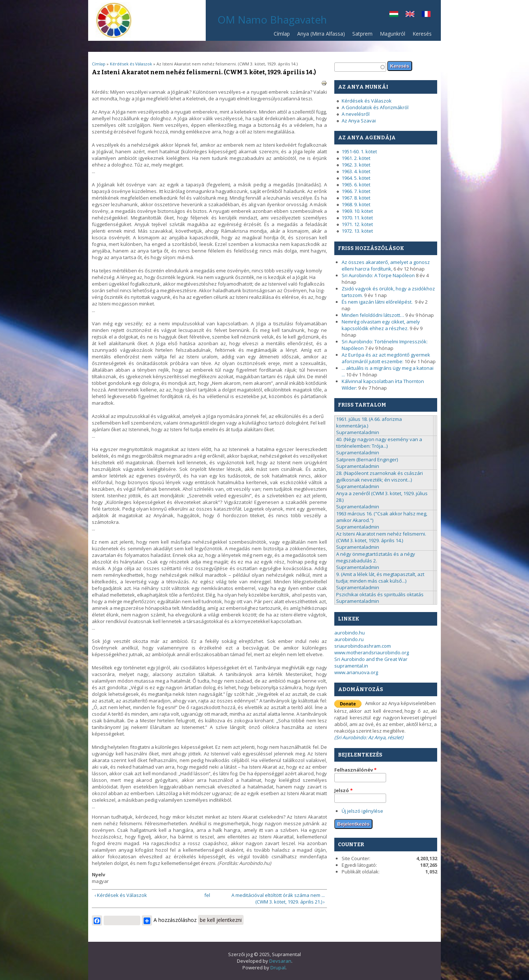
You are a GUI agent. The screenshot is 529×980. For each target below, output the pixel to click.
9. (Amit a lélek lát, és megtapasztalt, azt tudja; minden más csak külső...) (380, 577)
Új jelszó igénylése (362, 811)
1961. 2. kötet (356, 158)
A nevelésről (356, 114)
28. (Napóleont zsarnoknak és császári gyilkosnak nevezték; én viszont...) (379, 476)
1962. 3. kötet (356, 165)
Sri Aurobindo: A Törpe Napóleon (378, 275)
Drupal (278, 968)
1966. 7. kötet (356, 191)
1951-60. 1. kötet (359, 151)
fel (207, 895)
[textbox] (360, 67)
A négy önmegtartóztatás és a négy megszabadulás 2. (376, 557)
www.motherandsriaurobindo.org (372, 652)
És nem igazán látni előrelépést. (378, 302)
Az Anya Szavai (359, 121)
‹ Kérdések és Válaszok (121, 895)
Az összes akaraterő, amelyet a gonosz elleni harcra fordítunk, (386, 265)
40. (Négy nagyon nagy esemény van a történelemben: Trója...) (379, 443)
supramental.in (351, 666)
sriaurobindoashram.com (363, 646)
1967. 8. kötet (356, 198)
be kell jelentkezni (221, 920)
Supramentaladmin (358, 432)
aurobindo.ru (349, 639)
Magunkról (393, 34)
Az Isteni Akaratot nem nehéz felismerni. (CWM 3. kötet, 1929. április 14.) (381, 537)
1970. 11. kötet (357, 218)
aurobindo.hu (350, 633)
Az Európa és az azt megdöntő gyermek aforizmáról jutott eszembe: (386, 358)
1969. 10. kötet (357, 211)
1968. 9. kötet (356, 204)
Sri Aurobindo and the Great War (371, 659)
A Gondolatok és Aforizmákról (375, 107)
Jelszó (343, 790)
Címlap (282, 34)
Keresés (422, 34)
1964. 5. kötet (356, 178)
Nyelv (98, 875)
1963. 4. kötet (356, 171)
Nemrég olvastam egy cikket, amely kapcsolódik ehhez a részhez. (381, 325)
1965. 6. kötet (356, 185)
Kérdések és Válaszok (132, 64)
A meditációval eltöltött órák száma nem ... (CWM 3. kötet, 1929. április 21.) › (278, 898)
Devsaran (280, 961)
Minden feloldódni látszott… (373, 315)
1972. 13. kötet (357, 231)
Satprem (361, 35)
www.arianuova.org (356, 672)
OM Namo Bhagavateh (272, 19)
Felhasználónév (355, 770)
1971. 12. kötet (357, 224)
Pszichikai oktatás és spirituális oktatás (380, 594)
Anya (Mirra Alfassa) (321, 34)
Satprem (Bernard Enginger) (367, 459)
